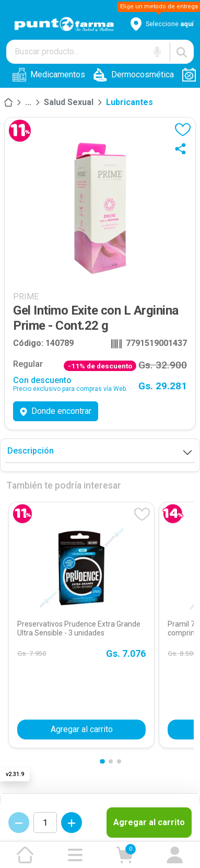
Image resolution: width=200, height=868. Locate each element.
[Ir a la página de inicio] (25, 855)
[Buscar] (182, 52)
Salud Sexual (69, 102)
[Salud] (28, 102)
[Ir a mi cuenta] (175, 855)
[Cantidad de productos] (45, 823)
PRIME (26, 297)
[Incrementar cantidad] (72, 823)
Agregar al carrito (149, 822)
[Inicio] (8, 102)
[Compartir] (183, 148)
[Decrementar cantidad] (19, 823)
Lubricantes (130, 102)
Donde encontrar (56, 411)
